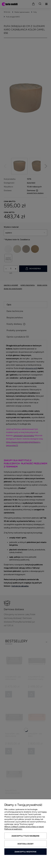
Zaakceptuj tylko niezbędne (26, 836)
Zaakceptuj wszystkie (26, 852)
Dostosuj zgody (26, 844)
